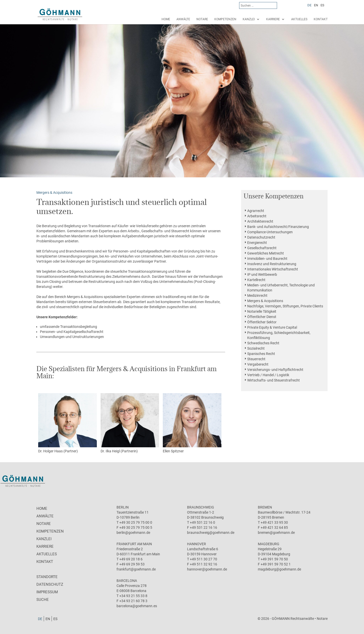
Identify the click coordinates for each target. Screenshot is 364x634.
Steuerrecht (256, 359)
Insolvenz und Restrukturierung (272, 264)
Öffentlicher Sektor (262, 322)
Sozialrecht (256, 348)
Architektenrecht (260, 221)
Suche (43, 600)
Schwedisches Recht (263, 343)
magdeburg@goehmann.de (279, 569)
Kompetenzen (225, 19)
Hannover (197, 544)
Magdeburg (269, 544)
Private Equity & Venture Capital (272, 327)
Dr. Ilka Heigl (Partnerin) (130, 423)
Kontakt (321, 19)
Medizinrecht (257, 295)
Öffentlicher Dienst (262, 317)
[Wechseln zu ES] (322, 5)
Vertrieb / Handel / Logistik (268, 375)
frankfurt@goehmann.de (136, 569)
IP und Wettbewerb (262, 274)
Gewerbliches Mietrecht (266, 253)
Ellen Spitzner (192, 423)
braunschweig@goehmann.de (211, 533)
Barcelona (127, 581)
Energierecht (257, 243)
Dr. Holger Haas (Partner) (67, 423)
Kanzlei (249, 19)
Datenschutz (50, 584)
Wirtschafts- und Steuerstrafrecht (274, 380)
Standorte (47, 577)
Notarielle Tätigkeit (262, 311)
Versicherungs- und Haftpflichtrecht (275, 370)
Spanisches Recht (261, 354)
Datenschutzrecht (261, 237)
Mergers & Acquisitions (265, 301)
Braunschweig (201, 507)
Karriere (273, 19)
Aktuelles (299, 19)
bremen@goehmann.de (276, 533)
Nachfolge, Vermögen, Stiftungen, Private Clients (285, 306)
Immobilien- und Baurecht (267, 259)
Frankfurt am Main (134, 544)
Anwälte (183, 19)
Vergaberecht (258, 364)
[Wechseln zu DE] (309, 5)
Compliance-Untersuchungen (270, 232)
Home (166, 19)
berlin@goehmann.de (133, 533)
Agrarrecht (256, 211)
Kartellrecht (256, 280)
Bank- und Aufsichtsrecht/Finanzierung (278, 227)
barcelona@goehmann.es (137, 606)
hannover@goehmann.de (207, 569)
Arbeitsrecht (257, 216)
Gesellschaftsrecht (262, 248)
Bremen (265, 507)
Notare (202, 19)
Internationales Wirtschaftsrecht (273, 269)
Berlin (123, 507)
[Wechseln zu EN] (316, 5)
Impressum (47, 592)
